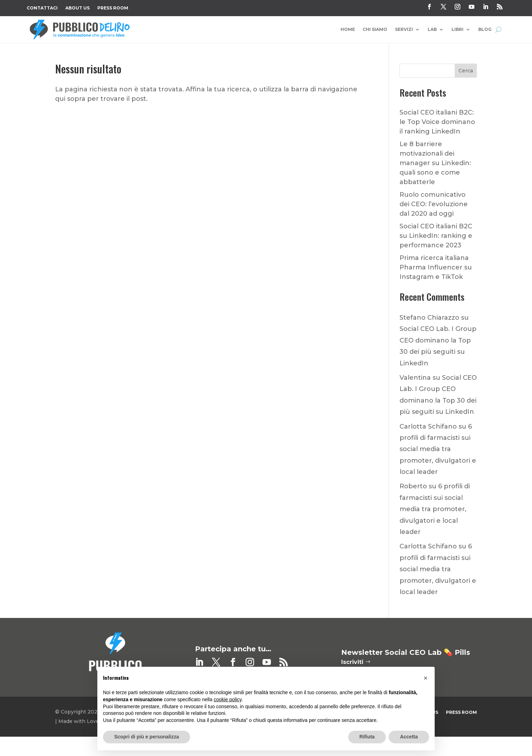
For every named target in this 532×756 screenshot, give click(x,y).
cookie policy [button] (228, 699)
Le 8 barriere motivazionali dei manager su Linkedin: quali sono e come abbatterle (435, 163)
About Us (77, 8)
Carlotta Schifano (428, 426)
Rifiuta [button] (367, 737)
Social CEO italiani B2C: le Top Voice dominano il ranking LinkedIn (437, 122)
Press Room (113, 8)
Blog (485, 30)
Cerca (466, 71)
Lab (432, 30)
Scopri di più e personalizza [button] (147, 737)
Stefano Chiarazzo (429, 318)
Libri (458, 30)
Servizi (404, 30)
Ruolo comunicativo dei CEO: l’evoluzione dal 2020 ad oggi (434, 204)
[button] (426, 678)
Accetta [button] (409, 737)
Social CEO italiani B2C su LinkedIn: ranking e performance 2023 (436, 236)
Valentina (415, 378)
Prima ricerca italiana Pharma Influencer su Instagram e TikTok (436, 267)
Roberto (413, 486)
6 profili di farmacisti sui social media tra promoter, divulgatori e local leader (438, 449)
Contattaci (42, 8)
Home (348, 30)
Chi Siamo (375, 30)
